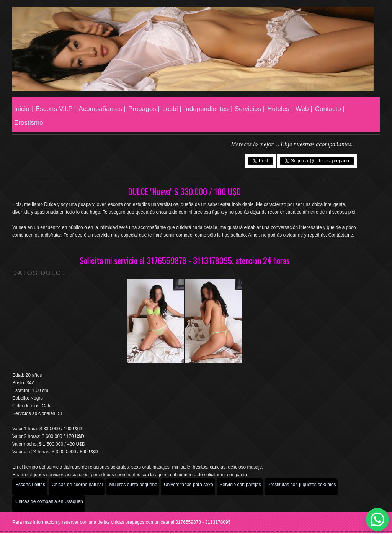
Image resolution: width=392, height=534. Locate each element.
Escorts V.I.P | (56, 109)
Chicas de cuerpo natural (77, 485)
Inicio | (24, 109)
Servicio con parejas (240, 485)
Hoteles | (280, 109)
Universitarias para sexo (189, 485)
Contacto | (330, 109)
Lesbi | (172, 109)
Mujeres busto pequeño (133, 485)
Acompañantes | (102, 109)
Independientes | (208, 109)
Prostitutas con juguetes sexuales (302, 485)
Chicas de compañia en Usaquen (49, 501)
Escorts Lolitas (30, 485)
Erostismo (29, 123)
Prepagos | (144, 109)
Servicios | (250, 109)
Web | (304, 109)
